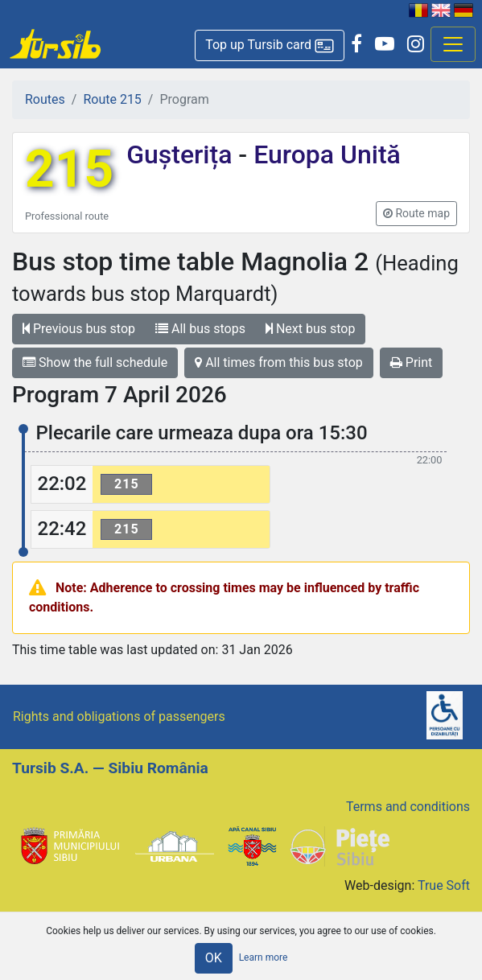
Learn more (264, 957)
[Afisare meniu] (453, 44)
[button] (270, 45)
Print (411, 362)
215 (69, 169)
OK (214, 958)
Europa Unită (324, 154)
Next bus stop (311, 329)
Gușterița (182, 154)
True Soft (444, 885)
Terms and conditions (408, 807)
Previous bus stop (79, 329)
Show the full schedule (95, 362)
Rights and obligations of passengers (119, 716)
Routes (45, 99)
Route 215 (112, 99)
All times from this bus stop (279, 362)
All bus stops (200, 329)
